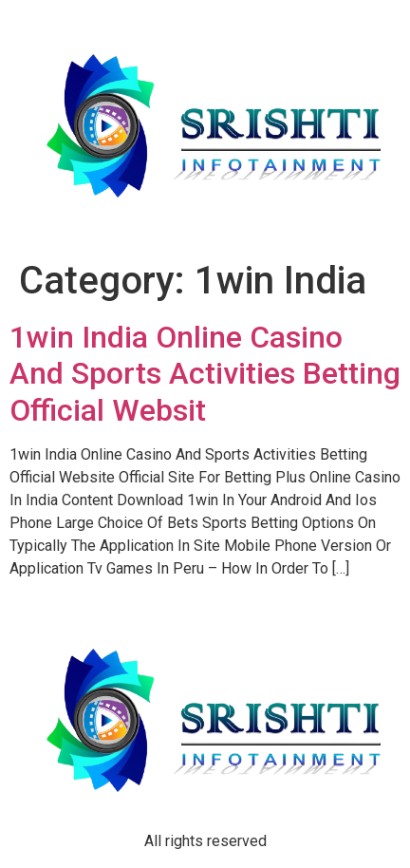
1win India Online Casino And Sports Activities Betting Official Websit (205, 374)
